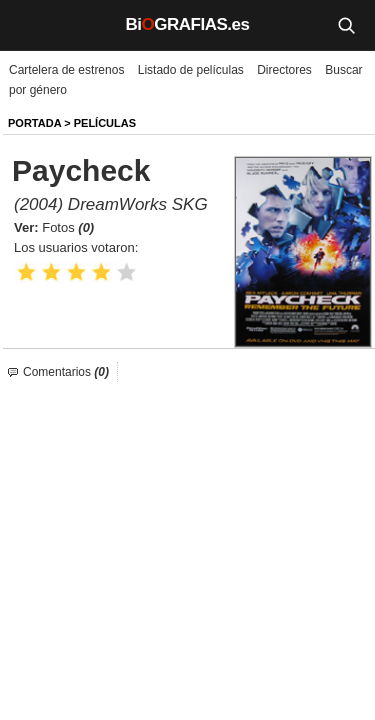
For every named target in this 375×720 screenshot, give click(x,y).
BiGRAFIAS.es (188, 24)
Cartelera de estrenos (66, 70)
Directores (284, 70)
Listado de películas (191, 70)
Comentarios (66, 372)
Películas (105, 123)
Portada (34, 123)
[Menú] (30, 25)
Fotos (68, 227)
